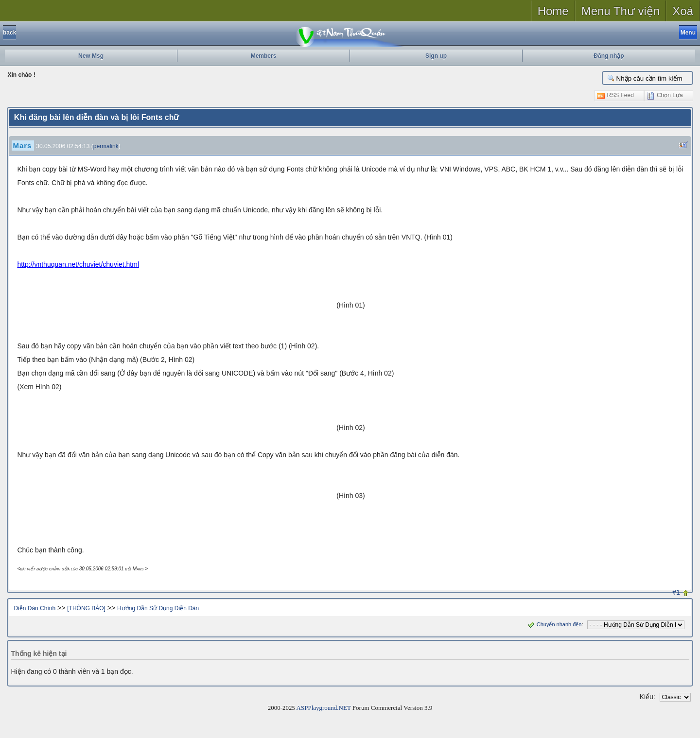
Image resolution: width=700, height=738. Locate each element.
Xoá (683, 11)
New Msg (91, 56)
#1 (676, 592)
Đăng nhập (609, 56)
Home (553, 11)
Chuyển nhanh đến (554, 624)
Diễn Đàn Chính (35, 608)
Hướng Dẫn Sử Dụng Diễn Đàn (158, 608)
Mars (22, 146)
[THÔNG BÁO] (86, 608)
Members (264, 56)
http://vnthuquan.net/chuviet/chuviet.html (78, 264)
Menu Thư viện (621, 11)
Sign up (436, 56)
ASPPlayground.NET (324, 708)
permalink (106, 146)
